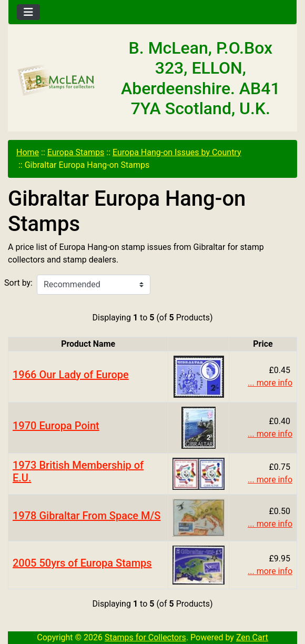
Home (28, 152)
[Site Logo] (57, 80)
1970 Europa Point (56, 426)
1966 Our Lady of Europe (71, 375)
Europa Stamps (76, 152)
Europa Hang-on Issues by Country (177, 152)
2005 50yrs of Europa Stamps (82, 563)
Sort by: (18, 283)
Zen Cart (252, 637)
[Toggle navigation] (28, 12)
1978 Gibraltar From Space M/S (87, 516)
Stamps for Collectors (145, 637)
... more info (270, 383)
